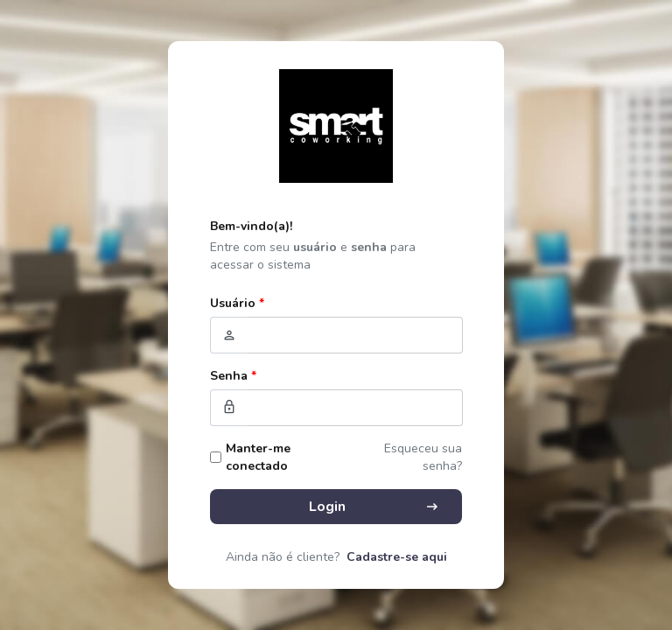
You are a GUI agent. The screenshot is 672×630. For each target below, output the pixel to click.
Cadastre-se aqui (397, 557)
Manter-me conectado (258, 457)
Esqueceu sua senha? (423, 457)
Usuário (237, 303)
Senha (233, 376)
